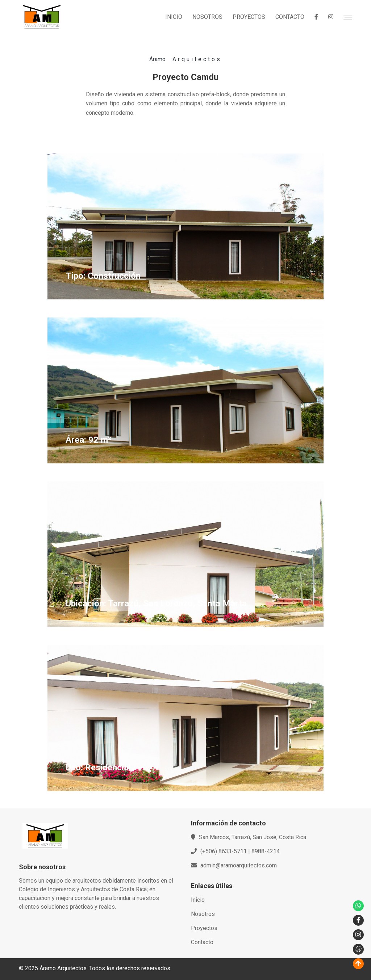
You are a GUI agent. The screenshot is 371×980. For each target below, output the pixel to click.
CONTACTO (290, 17)
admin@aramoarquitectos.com (239, 865)
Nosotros (203, 914)
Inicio (198, 900)
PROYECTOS (249, 17)
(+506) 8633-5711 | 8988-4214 (240, 851)
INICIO (174, 17)
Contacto (202, 942)
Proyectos (204, 928)
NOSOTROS (207, 17)
